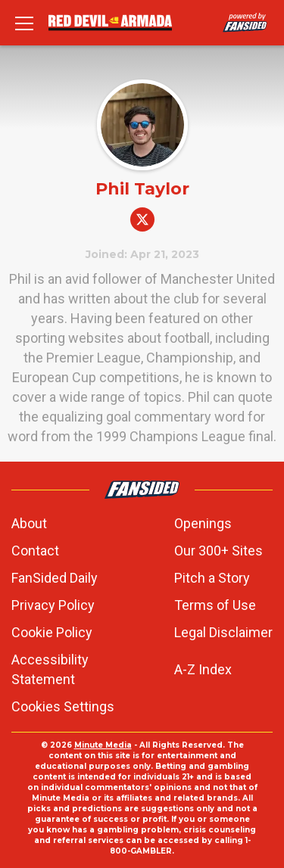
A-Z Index (203, 669)
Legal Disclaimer (223, 632)
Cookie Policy (52, 632)
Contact (35, 551)
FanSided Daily (55, 578)
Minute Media (103, 745)
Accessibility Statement (50, 669)
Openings (203, 523)
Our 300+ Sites (218, 551)
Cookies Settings (63, 706)
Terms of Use (215, 605)
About (29, 523)
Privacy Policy (53, 605)
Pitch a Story (212, 578)
